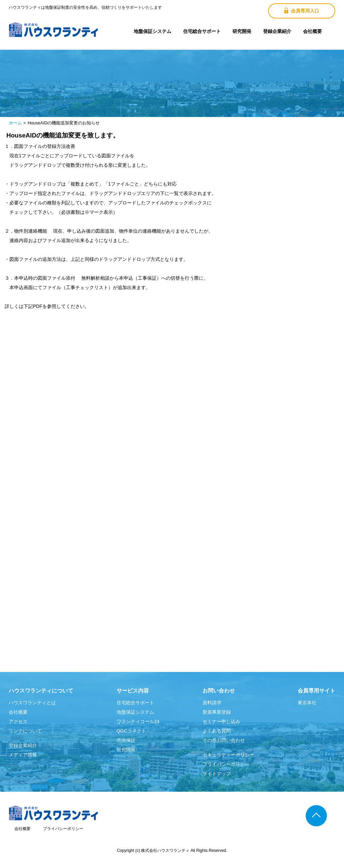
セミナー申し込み (221, 721)
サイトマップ (217, 774)
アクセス (18, 721)
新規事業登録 (217, 712)
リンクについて (25, 731)
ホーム (15, 123)
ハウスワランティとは (32, 703)
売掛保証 (126, 740)
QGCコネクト (131, 731)
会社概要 (312, 31)
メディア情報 (23, 755)
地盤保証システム (153, 31)
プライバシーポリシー (226, 764)
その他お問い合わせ (224, 740)
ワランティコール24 (138, 721)
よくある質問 (217, 731)
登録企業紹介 (277, 31)
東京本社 (307, 703)
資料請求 (212, 703)
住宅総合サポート (202, 31)
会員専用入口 (302, 11)
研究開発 (242, 31)
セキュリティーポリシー (228, 755)
